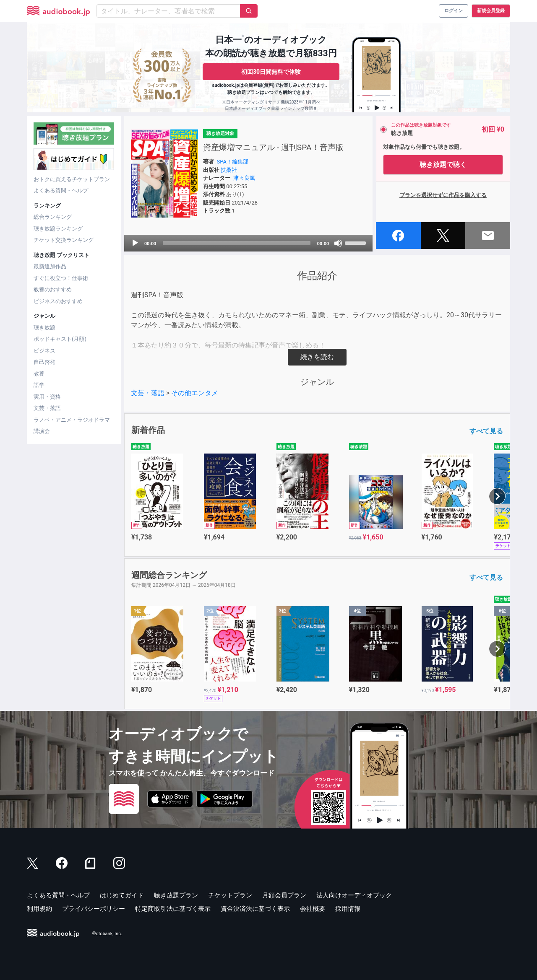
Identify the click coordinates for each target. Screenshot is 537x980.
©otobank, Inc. (107, 934)
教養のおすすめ (53, 289)
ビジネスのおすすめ (58, 301)
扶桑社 (229, 170)
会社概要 (313, 909)
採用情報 (348, 909)
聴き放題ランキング (58, 229)
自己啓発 (44, 362)
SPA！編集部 (233, 162)
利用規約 (39, 909)
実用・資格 (47, 397)
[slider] (237, 243)
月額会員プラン (284, 895)
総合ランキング (53, 217)
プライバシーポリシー (94, 909)
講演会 (42, 431)
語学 (39, 385)
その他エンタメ (195, 393)
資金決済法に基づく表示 (255, 909)
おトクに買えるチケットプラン (72, 179)
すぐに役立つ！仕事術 (61, 278)
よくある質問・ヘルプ (61, 191)
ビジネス (44, 351)
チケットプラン (230, 895)
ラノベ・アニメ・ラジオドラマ (72, 420)
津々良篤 (244, 178)
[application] (248, 243)
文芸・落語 (47, 408)
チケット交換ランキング (64, 240)
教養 (39, 374)
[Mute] (338, 243)
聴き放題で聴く (443, 165)
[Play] (135, 243)
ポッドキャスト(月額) (60, 339)
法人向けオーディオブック (354, 895)
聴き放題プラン (176, 895)
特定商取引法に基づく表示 (173, 909)
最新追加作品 (50, 266)
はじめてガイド (122, 895)
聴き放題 (44, 328)
